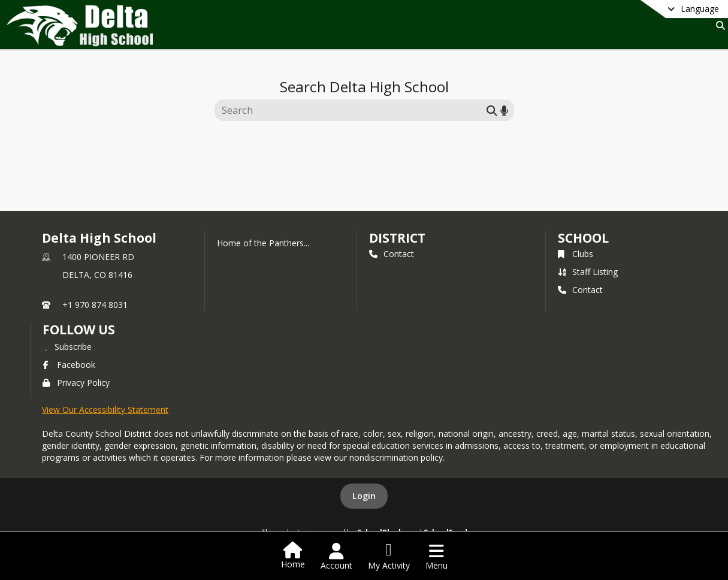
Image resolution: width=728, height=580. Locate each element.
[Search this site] (352, 110)
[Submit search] (492, 110)
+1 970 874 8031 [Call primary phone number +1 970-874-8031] (95, 305)
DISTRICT (397, 238)
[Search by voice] (504, 110)
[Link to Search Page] (718, 25)
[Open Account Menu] (336, 557)
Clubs (576, 254)
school (583, 238)
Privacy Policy (76, 383)
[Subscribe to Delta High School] (67, 346)
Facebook (69, 365)
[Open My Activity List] (389, 557)
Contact (392, 254)
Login (364, 496)
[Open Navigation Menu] (437, 557)
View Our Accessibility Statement (105, 410)
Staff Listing (588, 272)
